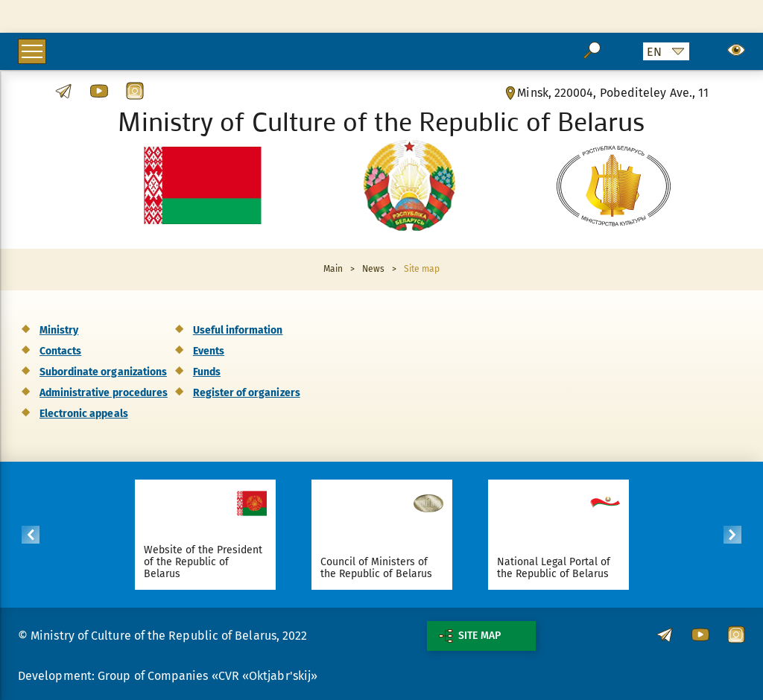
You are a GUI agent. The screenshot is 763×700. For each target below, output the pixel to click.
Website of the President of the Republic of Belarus (203, 562)
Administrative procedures (104, 393)
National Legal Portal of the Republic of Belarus (554, 568)
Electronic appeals (84, 414)
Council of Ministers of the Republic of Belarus (377, 568)
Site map (470, 636)
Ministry (59, 330)
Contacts (60, 351)
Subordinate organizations (103, 372)
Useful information (238, 330)
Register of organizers (247, 393)
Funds (207, 372)
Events (209, 351)
